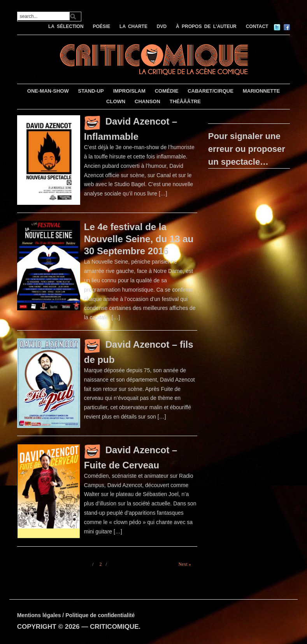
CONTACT (257, 26)
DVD (162, 26)
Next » (184, 564)
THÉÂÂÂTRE (185, 101)
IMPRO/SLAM (129, 91)
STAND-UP (91, 91)
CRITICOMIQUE (114, 627)
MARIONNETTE (261, 91)
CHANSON (147, 101)
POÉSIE (101, 26)
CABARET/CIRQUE (211, 91)
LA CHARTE (133, 26)
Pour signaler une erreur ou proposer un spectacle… (247, 149)
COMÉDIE (167, 91)
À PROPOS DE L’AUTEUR (206, 26)
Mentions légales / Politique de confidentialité (76, 615)
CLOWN (116, 101)
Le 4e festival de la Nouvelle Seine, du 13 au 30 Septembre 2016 (139, 239)
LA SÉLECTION (66, 26)
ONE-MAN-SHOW (48, 91)
